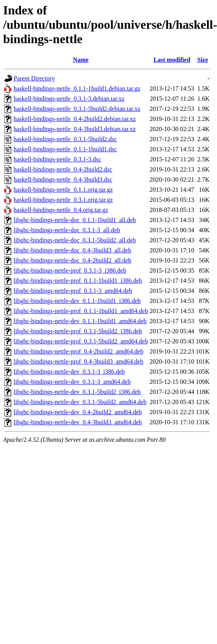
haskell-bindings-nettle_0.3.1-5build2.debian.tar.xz (77, 109)
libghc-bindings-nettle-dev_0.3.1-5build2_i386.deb (77, 392)
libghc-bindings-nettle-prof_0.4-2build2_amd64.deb (78, 351)
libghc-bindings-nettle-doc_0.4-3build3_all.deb (72, 250)
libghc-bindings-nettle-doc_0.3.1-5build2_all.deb (75, 240)
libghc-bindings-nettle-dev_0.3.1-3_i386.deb (69, 372)
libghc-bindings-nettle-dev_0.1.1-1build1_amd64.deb (80, 321)
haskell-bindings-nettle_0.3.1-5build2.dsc (65, 139)
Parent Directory (34, 78)
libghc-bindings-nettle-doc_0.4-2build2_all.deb (72, 260)
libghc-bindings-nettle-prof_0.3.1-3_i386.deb (70, 270)
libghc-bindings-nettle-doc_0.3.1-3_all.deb (67, 230)
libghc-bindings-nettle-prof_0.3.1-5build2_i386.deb (78, 331)
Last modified (172, 60)
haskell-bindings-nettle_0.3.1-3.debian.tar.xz (69, 99)
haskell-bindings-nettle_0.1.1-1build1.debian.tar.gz (77, 88)
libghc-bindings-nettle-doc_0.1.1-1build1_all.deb (75, 220)
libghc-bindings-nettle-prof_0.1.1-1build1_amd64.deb (81, 311)
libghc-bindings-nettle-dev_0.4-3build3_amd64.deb (78, 422)
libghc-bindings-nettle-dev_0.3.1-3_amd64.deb (72, 382)
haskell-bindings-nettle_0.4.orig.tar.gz (61, 210)
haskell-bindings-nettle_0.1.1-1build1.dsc (65, 149)
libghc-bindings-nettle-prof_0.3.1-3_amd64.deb (73, 291)
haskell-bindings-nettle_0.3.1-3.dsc (57, 159)
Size (203, 60)
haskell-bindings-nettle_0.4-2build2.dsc (63, 169)
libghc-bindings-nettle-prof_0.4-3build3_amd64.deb (78, 361)
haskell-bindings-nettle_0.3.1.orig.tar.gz (63, 200)
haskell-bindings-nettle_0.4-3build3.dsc (63, 179)
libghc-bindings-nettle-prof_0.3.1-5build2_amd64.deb (81, 341)
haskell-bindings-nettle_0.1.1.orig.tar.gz (63, 190)
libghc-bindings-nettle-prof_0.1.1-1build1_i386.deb (78, 281)
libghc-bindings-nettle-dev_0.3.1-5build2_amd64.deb (80, 402)
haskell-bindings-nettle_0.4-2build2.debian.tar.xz (75, 119)
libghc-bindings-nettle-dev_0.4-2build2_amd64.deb (78, 412)
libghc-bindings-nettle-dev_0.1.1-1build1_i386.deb (77, 301)
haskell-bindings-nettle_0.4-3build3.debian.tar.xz (75, 129)
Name (81, 60)
